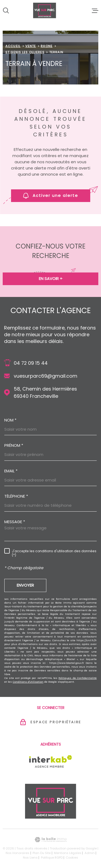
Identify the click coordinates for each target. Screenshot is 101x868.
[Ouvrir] (6, 10)
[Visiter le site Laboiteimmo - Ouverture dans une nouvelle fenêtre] (50, 840)
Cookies (72, 858)
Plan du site (42, 853)
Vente (31, 46)
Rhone (47, 46)
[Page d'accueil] (50, 10)
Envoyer (25, 585)
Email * (11, 471)
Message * (15, 522)
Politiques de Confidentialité (78, 678)
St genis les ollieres (25, 52)
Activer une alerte (51, 196)
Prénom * (14, 445)
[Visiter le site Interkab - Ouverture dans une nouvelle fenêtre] (50, 761)
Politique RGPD (52, 858)
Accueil (13, 46)
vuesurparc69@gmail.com (46, 376)
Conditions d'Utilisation (28, 682)
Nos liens (30, 858)
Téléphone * (16, 496)
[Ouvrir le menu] (95, 10)
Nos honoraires (18, 853)
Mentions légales (68, 853)
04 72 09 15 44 (31, 363)
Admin (90, 853)
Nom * (10, 420)
